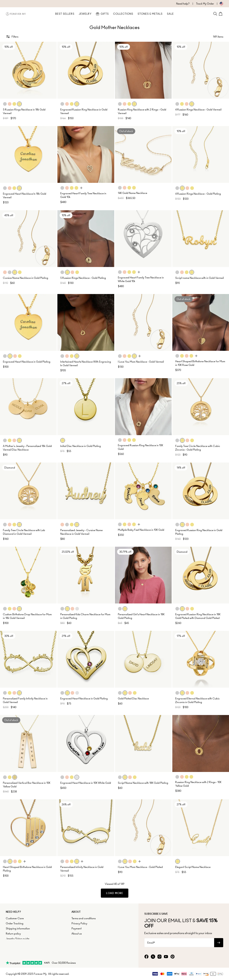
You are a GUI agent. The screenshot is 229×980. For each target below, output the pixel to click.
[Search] (215, 14)
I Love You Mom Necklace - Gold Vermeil (141, 362)
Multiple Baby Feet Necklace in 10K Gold (141, 530)
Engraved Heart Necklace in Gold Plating (27, 362)
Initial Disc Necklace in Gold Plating (81, 446)
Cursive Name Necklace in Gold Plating (26, 278)
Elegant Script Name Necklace (193, 867)
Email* (151, 943)
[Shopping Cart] (221, 14)
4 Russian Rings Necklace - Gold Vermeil (198, 110)
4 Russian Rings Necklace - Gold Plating (198, 194)
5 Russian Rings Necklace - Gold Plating (83, 278)
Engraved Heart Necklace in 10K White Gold (86, 783)
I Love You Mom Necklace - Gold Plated (140, 867)
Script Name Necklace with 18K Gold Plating (143, 783)
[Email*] (179, 943)
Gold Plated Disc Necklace (133, 698)
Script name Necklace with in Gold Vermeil (199, 278)
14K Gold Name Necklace (133, 193)
